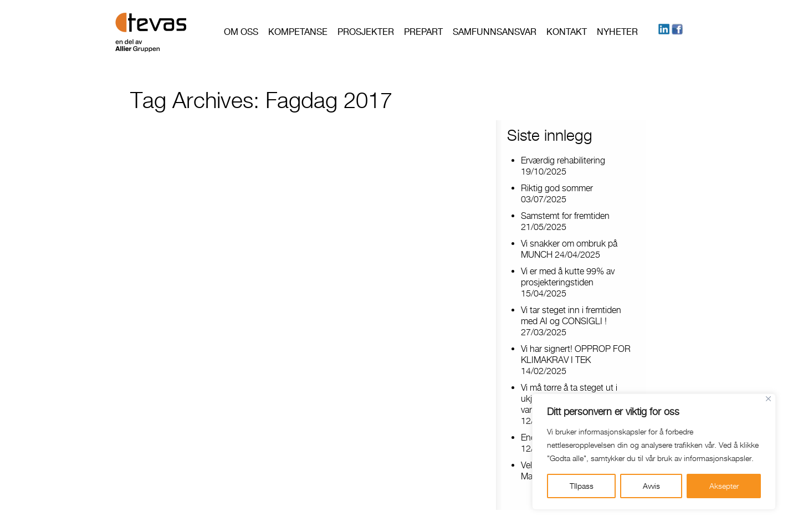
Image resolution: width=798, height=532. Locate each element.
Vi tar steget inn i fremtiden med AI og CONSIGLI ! (571, 316)
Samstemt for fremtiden (565, 216)
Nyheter (617, 32)
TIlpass (582, 486)
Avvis (651, 486)
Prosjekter (366, 32)
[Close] (768, 399)
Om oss (241, 32)
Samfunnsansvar (495, 32)
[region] (654, 452)
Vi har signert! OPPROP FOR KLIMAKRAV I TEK (576, 354)
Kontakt (567, 32)
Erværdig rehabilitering (563, 160)
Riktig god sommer (557, 188)
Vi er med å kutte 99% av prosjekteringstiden (568, 277)
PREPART (423, 32)
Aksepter (724, 486)
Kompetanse (298, 32)
